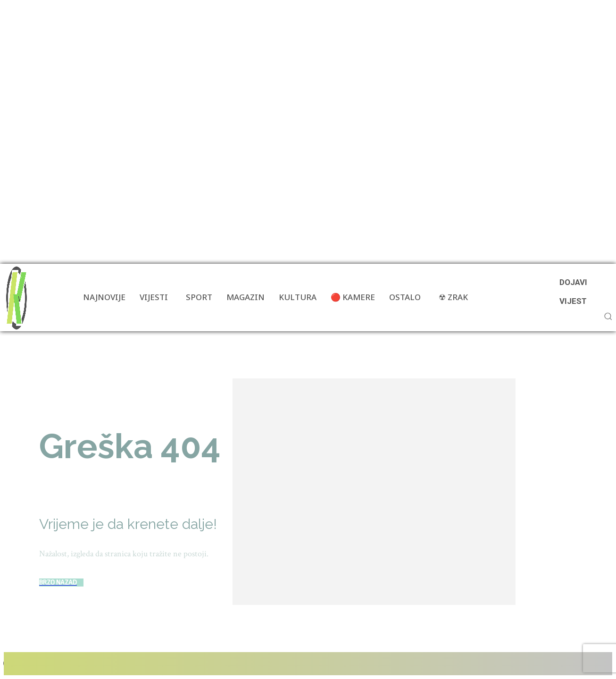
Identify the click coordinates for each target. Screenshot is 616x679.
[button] (608, 316)
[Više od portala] (16, 298)
